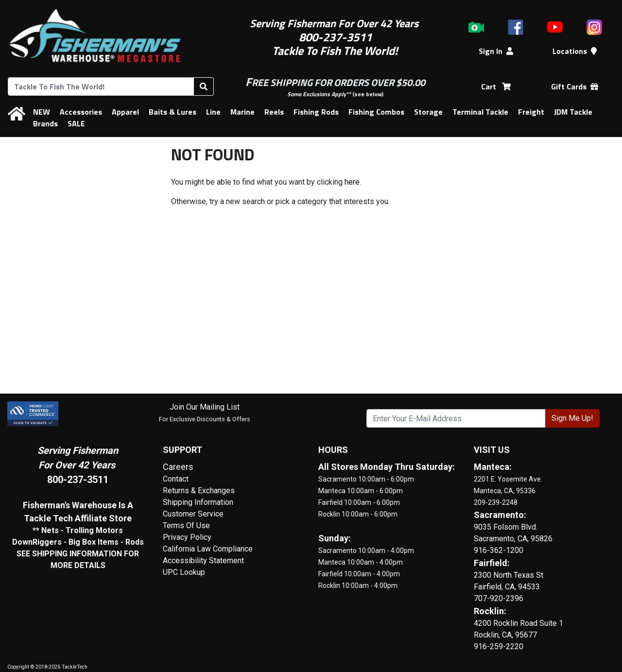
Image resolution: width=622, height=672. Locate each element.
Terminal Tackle (480, 112)
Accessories (81, 112)
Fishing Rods (316, 112)
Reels (274, 112)
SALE (76, 123)
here (352, 182)
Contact (176, 479)
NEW (42, 112)
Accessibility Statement (203, 560)
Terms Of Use (186, 526)
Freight (531, 112)
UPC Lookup (184, 572)
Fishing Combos (376, 112)
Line (213, 112)
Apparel (125, 112)
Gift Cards (575, 86)
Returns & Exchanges (199, 491)
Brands (45, 123)
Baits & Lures (173, 112)
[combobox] (101, 86)
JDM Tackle (573, 112)
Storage (428, 112)
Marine (242, 112)
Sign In (496, 51)
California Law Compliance (208, 549)
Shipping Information (198, 502)
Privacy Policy (187, 537)
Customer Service (193, 514)
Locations (575, 51)
